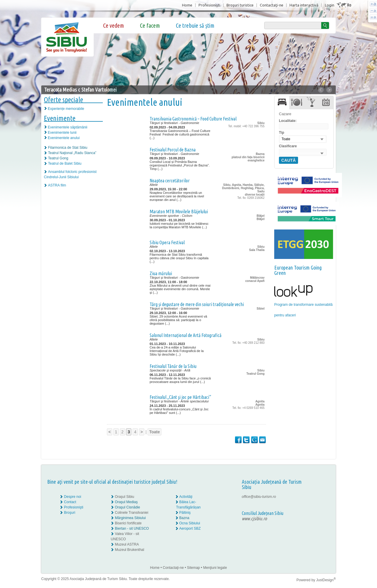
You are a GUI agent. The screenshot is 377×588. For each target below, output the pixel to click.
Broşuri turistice (240, 5)
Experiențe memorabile (66, 109)
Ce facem (150, 25)
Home (187, 5)
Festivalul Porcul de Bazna (173, 150)
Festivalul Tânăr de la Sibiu (173, 366)
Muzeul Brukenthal (129, 550)
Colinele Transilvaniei (132, 513)
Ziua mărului (161, 273)
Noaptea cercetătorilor (170, 181)
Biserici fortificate (128, 523)
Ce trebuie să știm (195, 25)
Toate (154, 432)
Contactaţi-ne (272, 5)
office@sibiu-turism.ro (259, 497)
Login (330, 5)
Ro (349, 5)
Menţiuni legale (215, 568)
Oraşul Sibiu (124, 497)
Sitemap (194, 568)
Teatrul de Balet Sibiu (65, 163)
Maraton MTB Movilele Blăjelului (179, 212)
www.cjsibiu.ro (254, 518)
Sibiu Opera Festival (167, 242)
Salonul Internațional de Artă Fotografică (186, 335)
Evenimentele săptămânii (67, 127)
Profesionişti (209, 5)
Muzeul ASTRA (127, 544)
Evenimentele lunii (62, 133)
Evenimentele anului (64, 138)
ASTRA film (57, 185)
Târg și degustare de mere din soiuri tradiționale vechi (197, 304)
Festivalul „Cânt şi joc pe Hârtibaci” (180, 397)
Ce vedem (114, 25)
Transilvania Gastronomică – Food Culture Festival (193, 119)
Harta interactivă (304, 5)
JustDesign (326, 580)
